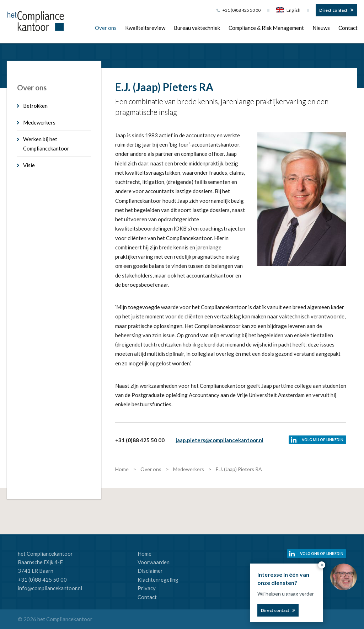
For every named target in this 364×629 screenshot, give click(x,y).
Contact (348, 28)
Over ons (106, 28)
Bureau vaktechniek (197, 28)
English (288, 10)
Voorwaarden (154, 562)
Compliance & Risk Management (266, 28)
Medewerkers (39, 122)
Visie (29, 165)
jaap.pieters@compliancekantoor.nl (220, 440)
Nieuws (321, 28)
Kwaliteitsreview (145, 28)
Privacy (147, 588)
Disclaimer (150, 571)
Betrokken (35, 106)
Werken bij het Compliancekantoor (46, 144)
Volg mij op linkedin (323, 440)
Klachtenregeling (158, 580)
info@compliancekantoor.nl (50, 588)
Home (144, 554)
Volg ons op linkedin (322, 554)
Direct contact (333, 10)
